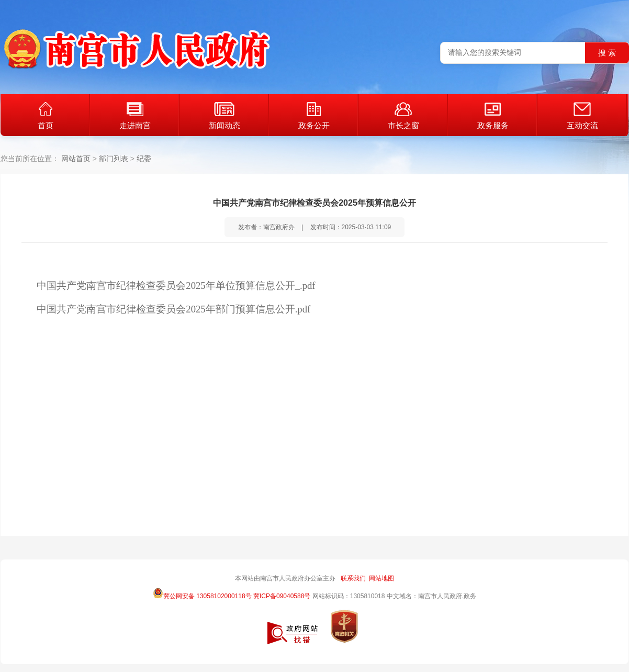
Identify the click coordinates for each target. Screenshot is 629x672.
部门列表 (114, 159)
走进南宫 (135, 116)
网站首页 (76, 159)
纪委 (144, 159)
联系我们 (353, 578)
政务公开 (314, 116)
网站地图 (381, 578)
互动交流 (582, 116)
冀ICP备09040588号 (282, 596)
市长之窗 (403, 116)
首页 (46, 116)
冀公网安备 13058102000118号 (202, 593)
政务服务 (493, 116)
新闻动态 (224, 116)
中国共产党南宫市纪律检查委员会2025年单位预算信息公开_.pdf (176, 285)
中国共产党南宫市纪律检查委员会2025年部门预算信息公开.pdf (173, 309)
